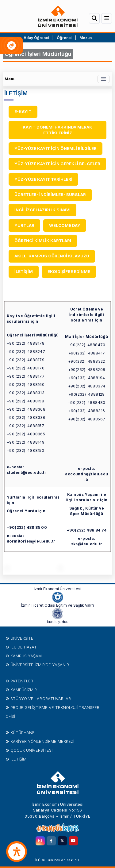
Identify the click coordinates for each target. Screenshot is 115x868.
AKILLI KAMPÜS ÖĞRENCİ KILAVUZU (52, 256)
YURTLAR (24, 225)
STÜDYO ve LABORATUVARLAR (41, 699)
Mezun (86, 38)
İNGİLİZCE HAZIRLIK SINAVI (42, 210)
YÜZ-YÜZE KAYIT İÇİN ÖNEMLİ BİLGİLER (56, 148)
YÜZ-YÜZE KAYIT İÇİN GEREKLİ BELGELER (57, 164)
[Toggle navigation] (103, 79)
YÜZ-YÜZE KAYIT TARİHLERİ (43, 179)
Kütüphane (23, 732)
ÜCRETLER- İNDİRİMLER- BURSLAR (50, 194)
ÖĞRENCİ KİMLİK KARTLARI (43, 241)
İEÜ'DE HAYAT (24, 647)
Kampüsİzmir (24, 690)
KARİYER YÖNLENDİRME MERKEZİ (42, 741)
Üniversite (22, 638)
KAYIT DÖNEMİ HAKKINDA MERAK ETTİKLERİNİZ (57, 130)
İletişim (18, 759)
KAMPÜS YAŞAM (26, 656)
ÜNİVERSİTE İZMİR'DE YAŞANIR (40, 665)
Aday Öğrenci (36, 38)
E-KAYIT (23, 111)
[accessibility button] (17, 852)
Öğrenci (65, 38)
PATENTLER (22, 681)
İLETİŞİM (24, 271)
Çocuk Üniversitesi (31, 750)
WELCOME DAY (65, 225)
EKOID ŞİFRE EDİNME (69, 271)
